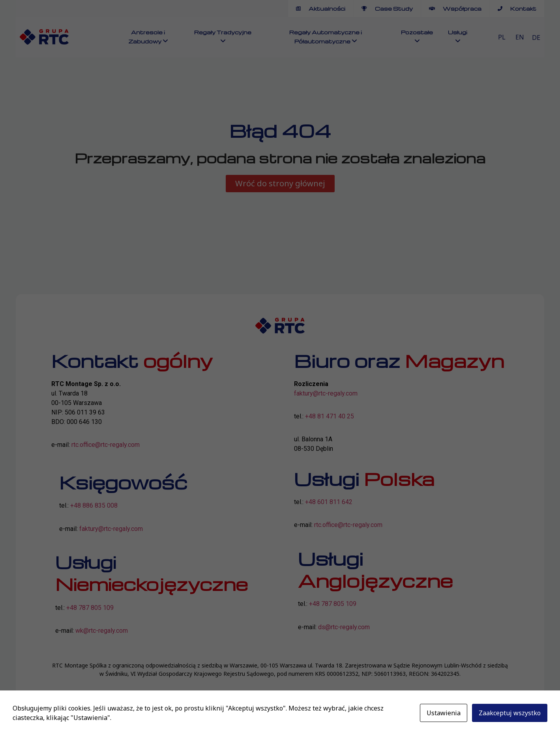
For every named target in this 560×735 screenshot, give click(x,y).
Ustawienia (444, 713)
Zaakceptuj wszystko (510, 713)
